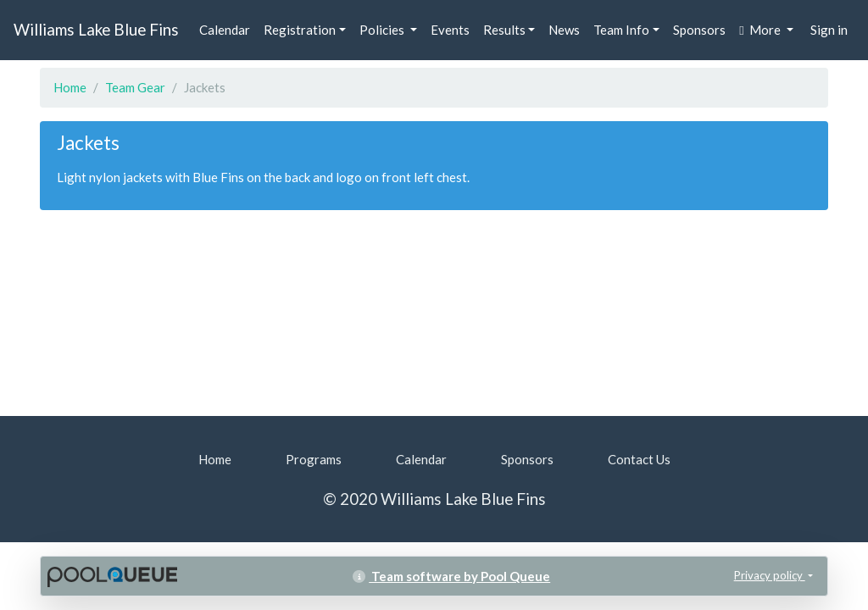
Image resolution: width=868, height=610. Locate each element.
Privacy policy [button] (770, 575)
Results (504, 30)
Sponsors (699, 30)
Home (70, 87)
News (564, 30)
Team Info (621, 30)
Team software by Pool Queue (451, 576)
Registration (300, 30)
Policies (383, 30)
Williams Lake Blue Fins (96, 29)
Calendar (225, 30)
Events (450, 30)
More (761, 30)
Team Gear (135, 87)
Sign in (829, 30)
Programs (314, 459)
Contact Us (639, 459)
